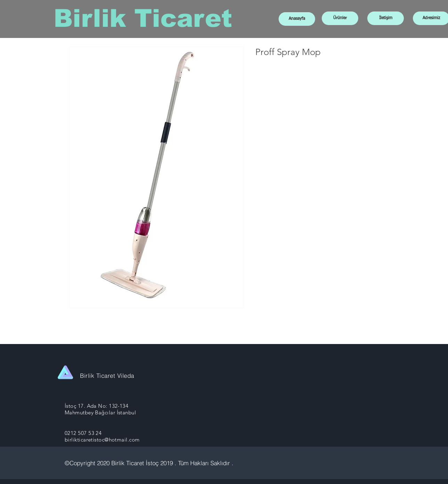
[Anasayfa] (297, 19)
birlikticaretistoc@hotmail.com (102, 440)
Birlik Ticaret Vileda (107, 376)
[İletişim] (386, 18)
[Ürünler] (340, 18)
